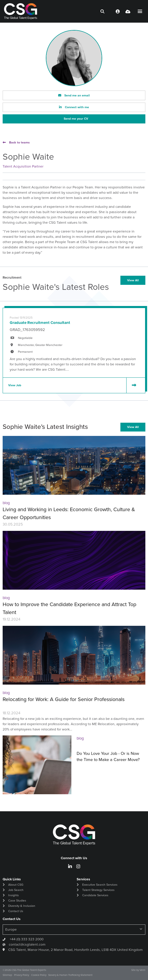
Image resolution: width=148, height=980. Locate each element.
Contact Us (16, 911)
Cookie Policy (39, 975)
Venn (142, 970)
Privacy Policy (22, 975)
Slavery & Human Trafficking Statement (70, 975)
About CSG (16, 885)
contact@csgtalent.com (27, 944)
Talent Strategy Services (98, 890)
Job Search (16, 890)
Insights (14, 895)
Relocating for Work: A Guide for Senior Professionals (64, 699)
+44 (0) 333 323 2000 (26, 939)
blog (6, 503)
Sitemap (7, 975)
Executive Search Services (100, 885)
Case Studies (17, 900)
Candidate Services (95, 895)
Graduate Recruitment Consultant (40, 322)
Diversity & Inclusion (22, 906)
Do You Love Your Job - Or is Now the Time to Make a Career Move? (108, 757)
